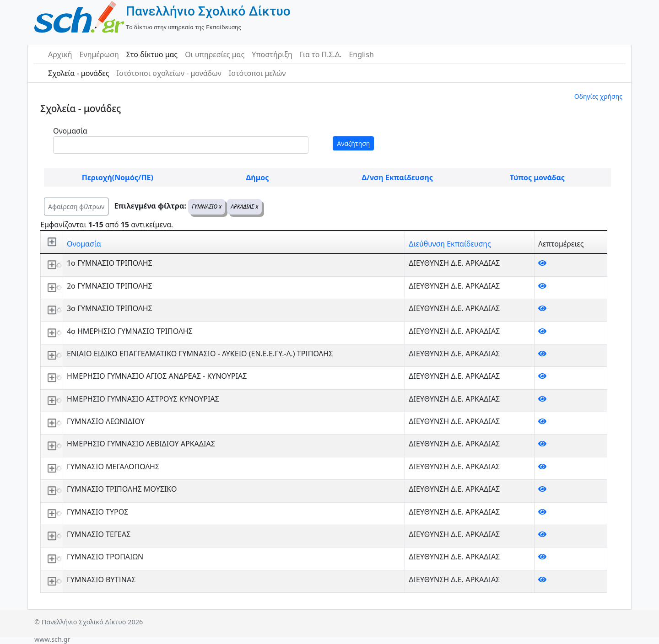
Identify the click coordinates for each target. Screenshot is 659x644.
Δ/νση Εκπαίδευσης (397, 177)
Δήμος (258, 177)
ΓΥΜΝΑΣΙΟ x (207, 207)
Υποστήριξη (272, 54)
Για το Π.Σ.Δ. (321, 54)
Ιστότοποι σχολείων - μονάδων (169, 73)
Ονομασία (70, 131)
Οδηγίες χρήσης (598, 96)
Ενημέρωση (99, 54)
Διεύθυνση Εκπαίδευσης (450, 244)
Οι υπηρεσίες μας (215, 54)
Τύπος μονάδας (537, 177)
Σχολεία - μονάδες (78, 73)
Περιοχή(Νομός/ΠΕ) (118, 177)
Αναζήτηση (353, 143)
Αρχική (60, 54)
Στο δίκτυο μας (152, 54)
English (361, 54)
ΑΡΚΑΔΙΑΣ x (244, 207)
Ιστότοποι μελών (257, 73)
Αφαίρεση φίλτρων (76, 207)
